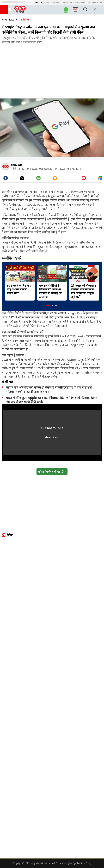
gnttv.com (17, 165)
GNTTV (39, 2)
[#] (38, 179)
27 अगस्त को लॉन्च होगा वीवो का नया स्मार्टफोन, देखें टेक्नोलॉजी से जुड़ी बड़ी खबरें (83, 291)
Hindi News (8, 20)
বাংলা (47, 2)
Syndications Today (82, 863)
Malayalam (80, 2)
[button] (48, 306)
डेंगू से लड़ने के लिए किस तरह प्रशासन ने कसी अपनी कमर (19, 289)
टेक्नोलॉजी (24, 20)
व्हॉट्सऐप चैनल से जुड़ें (53, 472)
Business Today (95, 2)
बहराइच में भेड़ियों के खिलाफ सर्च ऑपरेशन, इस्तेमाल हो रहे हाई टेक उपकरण (51, 291)
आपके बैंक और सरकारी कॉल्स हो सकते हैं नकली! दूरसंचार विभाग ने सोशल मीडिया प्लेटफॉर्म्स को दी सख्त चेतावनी (49, 389)
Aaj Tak (56, 2)
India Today (67, 2)
